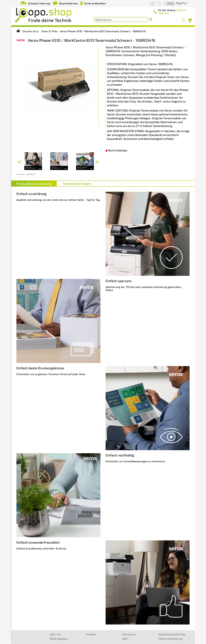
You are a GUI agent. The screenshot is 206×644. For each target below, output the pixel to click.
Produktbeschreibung (34, 184)
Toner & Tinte (49, 31)
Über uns (55, 634)
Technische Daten (77, 184)
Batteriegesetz (59, 639)
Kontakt (91, 634)
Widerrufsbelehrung (171, 639)
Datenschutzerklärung (172, 634)
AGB (125, 639)
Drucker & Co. (31, 31)
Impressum (129, 634)
